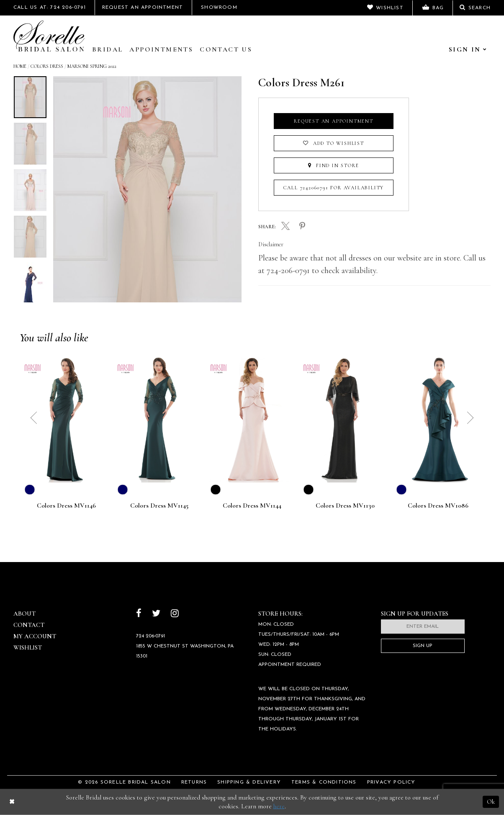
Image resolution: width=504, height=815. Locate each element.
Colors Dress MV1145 (159, 506)
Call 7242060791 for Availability (334, 188)
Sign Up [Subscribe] (423, 646)
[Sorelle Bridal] (49, 36)
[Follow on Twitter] (156, 614)
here (279, 806)
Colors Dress (47, 66)
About (24, 614)
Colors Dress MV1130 (345, 506)
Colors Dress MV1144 (252, 506)
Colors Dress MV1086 (438, 506)
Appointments (161, 49)
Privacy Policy (391, 782)
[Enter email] (423, 627)
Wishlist (28, 647)
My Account (35, 636)
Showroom (219, 8)
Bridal (107, 49)
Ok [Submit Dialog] (491, 802)
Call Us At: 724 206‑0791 (50, 8)
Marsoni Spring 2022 (92, 66)
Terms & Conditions (324, 782)
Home (20, 66)
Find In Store (333, 165)
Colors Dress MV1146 (66, 506)
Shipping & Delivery (249, 782)
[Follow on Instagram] (175, 614)
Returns (194, 782)
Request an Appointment (334, 121)
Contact (29, 625)
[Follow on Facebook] (139, 614)
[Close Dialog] (12, 802)
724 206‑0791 (151, 636)
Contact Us (226, 49)
